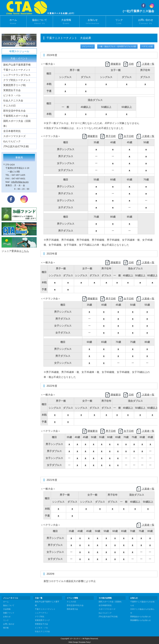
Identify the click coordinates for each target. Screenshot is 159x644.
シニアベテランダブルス (17, 75)
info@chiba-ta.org (20, 182)
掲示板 (6, 628)
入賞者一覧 (145, 64)
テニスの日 (9, 106)
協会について (40, 22)
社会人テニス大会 (13, 101)
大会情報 (66, 22)
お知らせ (93, 22)
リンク (119, 22)
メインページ (88, 46)
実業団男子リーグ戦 (14, 85)
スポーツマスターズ (14, 136)
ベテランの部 (147, 46)
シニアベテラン (41, 613)
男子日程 (108, 136)
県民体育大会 (72, 609)
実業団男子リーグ (42, 620)
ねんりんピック (12, 141)
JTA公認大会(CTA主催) (16, 146)
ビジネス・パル (12, 95)
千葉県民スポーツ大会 (16, 116)
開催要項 (113, 64)
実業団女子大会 (12, 90)
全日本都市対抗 (12, 131)
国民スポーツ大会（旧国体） (17, 123)
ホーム (13, 22)
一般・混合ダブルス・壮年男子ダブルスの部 (117, 46)
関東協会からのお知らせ (141, 617)
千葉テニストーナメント (17, 70)
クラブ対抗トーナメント (17, 80)
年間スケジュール (19, 51)
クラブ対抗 (40, 617)
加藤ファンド (9, 613)
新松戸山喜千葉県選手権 (17, 65)
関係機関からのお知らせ (141, 620)
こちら (25, 251)
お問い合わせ (146, 22)
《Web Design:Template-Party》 (79, 642)
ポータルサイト (76, 639)
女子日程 (126, 136)
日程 (128, 64)
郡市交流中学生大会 (14, 111)
